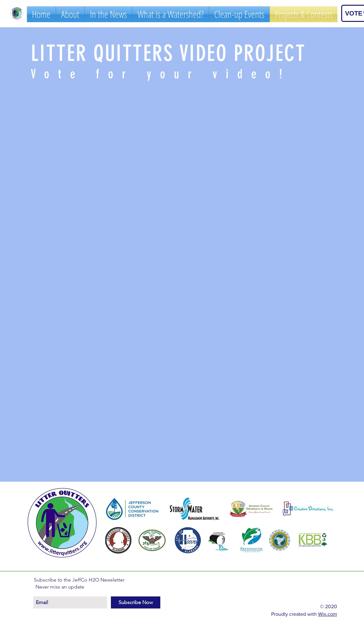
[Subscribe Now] (136, 602)
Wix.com (328, 614)
